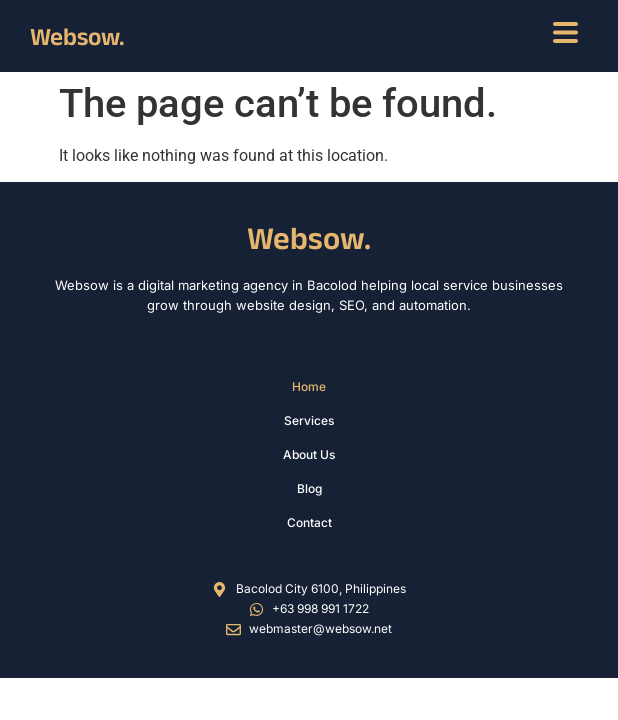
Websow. (77, 36)
